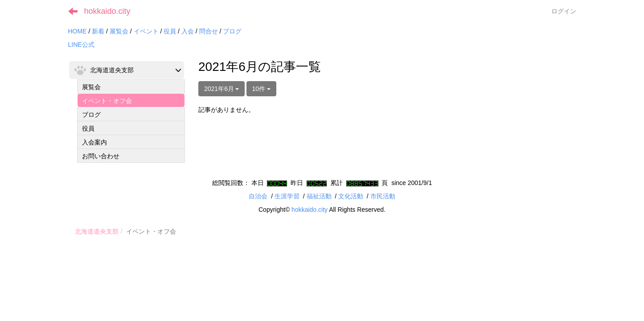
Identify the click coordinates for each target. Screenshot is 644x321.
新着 (98, 31)
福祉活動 (319, 196)
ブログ (232, 31)
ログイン (564, 11)
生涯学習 (287, 196)
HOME (78, 31)
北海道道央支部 (97, 231)
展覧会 (119, 31)
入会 (188, 31)
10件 (261, 89)
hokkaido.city (107, 11)
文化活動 (351, 196)
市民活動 (383, 196)
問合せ (209, 31)
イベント (146, 31)
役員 (170, 31)
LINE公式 (81, 45)
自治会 (258, 196)
